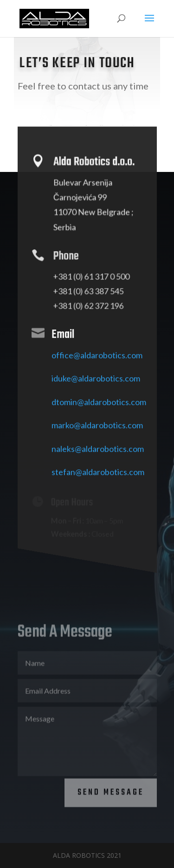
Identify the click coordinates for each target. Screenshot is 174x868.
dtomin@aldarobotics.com (99, 408)
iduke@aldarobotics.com (96, 385)
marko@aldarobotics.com (97, 431)
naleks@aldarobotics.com (98, 455)
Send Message (111, 787)
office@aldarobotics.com (97, 361)
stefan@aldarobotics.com (98, 478)
